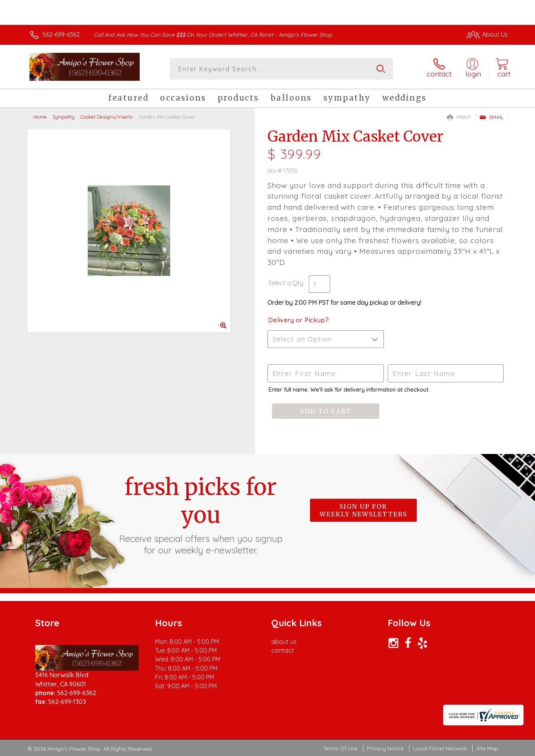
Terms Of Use (340, 748)
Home (40, 117)
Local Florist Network (440, 748)
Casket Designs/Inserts (106, 117)
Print (459, 117)
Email (492, 117)
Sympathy (64, 117)
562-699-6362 (61, 34)
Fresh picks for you (201, 514)
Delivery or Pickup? (298, 320)
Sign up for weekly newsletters (363, 510)
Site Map (487, 748)
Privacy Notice (385, 748)
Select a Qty (286, 283)
